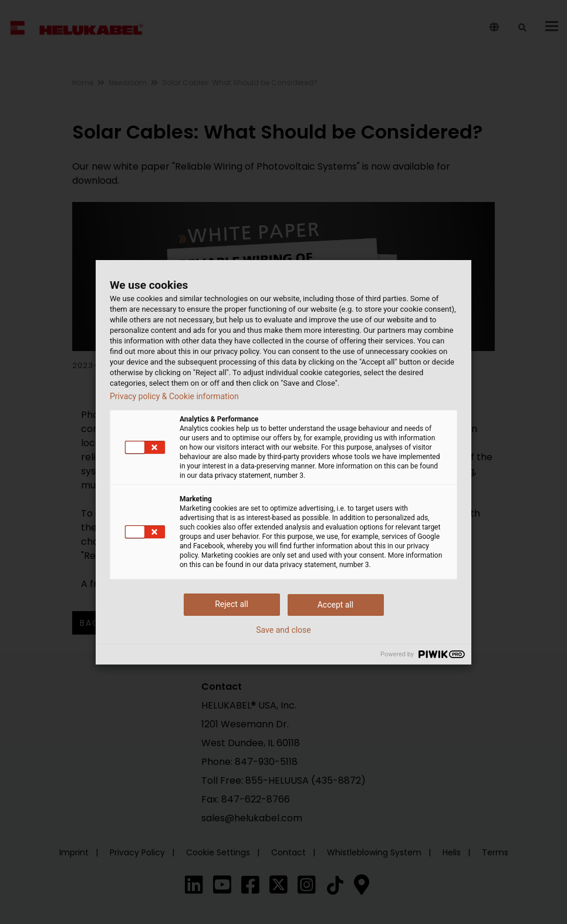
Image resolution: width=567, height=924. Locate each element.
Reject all (232, 604)
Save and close (283, 630)
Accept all (336, 605)
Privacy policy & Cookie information (174, 396)
